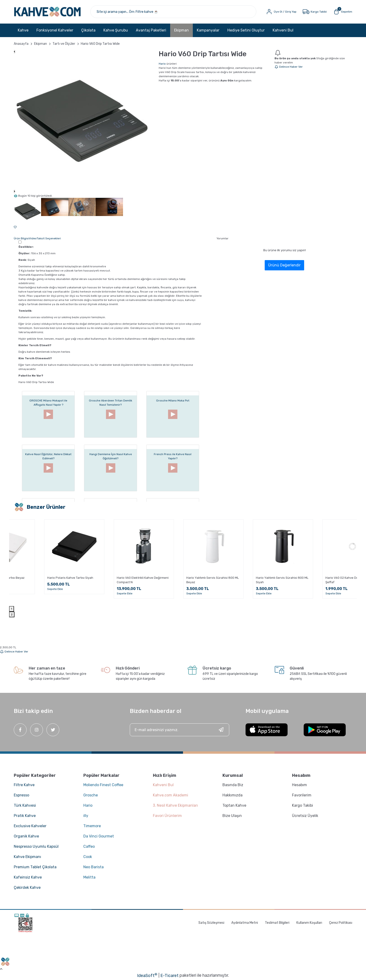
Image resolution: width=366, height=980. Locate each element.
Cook (88, 857)
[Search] (173, 12)
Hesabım (299, 785)
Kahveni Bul (283, 30)
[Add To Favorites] (15, 227)
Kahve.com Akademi (171, 795)
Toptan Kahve (234, 805)
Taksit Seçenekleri (49, 238)
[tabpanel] (44, 558)
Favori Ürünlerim (167, 816)
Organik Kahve (26, 836)
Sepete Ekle (25, 589)
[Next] (14, 192)
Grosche (91, 795)
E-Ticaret (169, 976)
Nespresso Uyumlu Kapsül (36, 846)
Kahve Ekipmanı (27, 857)
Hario (162, 64)
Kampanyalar (208, 30)
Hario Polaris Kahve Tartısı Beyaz (40, 578)
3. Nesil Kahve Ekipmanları (175, 805)
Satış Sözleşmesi (211, 923)
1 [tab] (12, 609)
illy (86, 816)
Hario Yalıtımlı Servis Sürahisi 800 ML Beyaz (252, 580)
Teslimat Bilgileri (277, 923)
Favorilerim (302, 795)
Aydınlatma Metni (245, 923)
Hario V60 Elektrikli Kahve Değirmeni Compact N (182, 580)
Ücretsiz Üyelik (305, 816)
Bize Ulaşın (232, 816)
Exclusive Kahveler (30, 826)
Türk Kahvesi (25, 805)
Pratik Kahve (25, 816)
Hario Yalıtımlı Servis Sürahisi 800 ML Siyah (321, 580)
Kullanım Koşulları (309, 923)
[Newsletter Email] (180, 730)
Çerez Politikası (341, 923)
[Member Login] (281, 12)
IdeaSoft (147, 975)
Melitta (89, 877)
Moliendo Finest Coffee (103, 785)
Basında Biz (233, 785)
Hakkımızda (232, 795)
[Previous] (14, 52)
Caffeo (89, 846)
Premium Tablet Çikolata (35, 867)
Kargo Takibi (303, 805)
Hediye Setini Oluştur (246, 30)
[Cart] (343, 12)
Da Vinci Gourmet (99, 836)
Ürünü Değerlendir (284, 265)
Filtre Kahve (24, 785)
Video (33, 238)
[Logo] (47, 12)
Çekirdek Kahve (27, 888)
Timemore (92, 826)
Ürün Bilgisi (21, 238)
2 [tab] (12, 614)
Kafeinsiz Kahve (28, 877)
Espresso (21, 795)
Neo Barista (93, 867)
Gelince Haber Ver (289, 67)
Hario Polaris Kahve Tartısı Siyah (109, 578)
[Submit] (221, 730)
